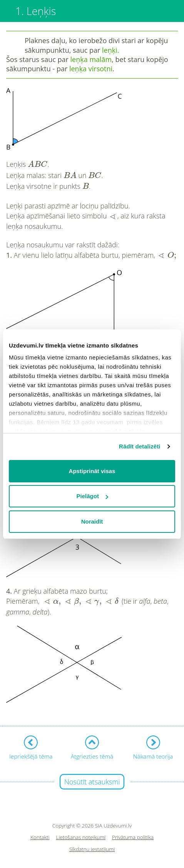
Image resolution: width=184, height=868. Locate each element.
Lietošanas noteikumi (81, 837)
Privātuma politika (133, 837)
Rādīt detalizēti (140, 446)
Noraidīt (92, 521)
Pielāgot (92, 496)
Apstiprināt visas (92, 471)
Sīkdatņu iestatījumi (92, 849)
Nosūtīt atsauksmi (92, 782)
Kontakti (40, 837)
